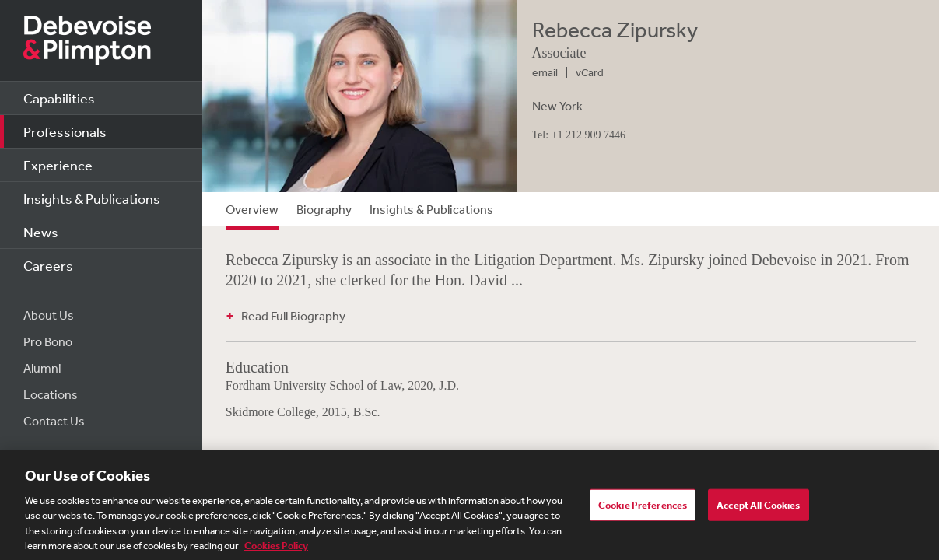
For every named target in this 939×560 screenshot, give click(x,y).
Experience (58, 165)
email (545, 72)
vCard (590, 72)
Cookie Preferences (643, 509)
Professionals (65, 131)
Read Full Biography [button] (293, 316)
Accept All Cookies (758, 509)
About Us (49, 315)
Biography (324, 209)
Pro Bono (48, 341)
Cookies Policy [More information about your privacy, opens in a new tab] (276, 551)
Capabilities (59, 98)
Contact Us (54, 421)
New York (557, 106)
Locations (51, 394)
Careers (48, 265)
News (41, 232)
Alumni (42, 368)
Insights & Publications (92, 198)
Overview (252, 209)
